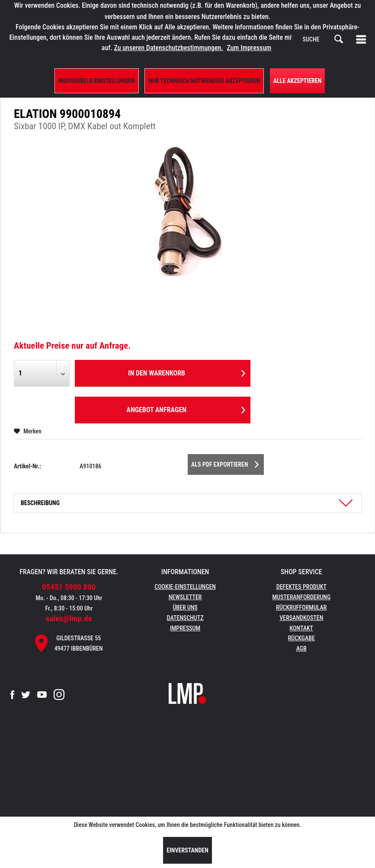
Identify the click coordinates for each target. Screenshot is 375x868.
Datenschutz (185, 618)
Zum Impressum (249, 48)
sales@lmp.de (69, 618)
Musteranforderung (301, 597)
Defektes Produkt (301, 587)
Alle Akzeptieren (298, 81)
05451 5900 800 (69, 587)
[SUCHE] (323, 39)
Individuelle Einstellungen (97, 81)
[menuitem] (363, 39)
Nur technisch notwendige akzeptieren (204, 81)
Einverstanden (187, 850)
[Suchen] (339, 39)
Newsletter (185, 597)
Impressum (185, 628)
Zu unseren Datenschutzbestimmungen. (169, 48)
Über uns (185, 607)
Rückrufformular (301, 607)
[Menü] (363, 39)
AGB (301, 649)
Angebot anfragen (186, 409)
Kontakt (302, 628)
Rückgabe (301, 638)
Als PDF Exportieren (225, 463)
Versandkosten (301, 618)
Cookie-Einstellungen (185, 587)
